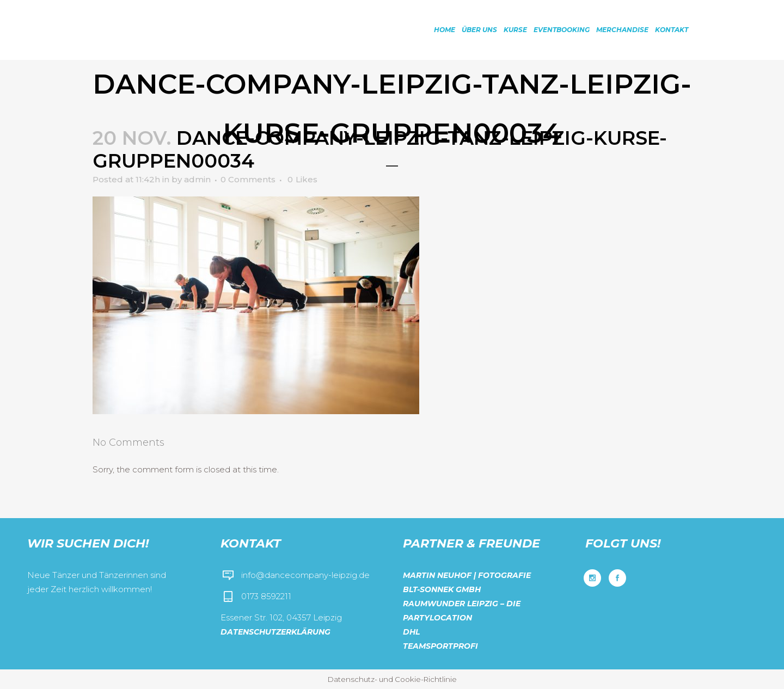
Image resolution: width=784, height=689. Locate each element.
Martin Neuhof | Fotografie (467, 575)
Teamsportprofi (440, 646)
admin (197, 179)
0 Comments (248, 179)
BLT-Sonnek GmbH (442, 589)
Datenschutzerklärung (275, 632)
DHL (411, 632)
